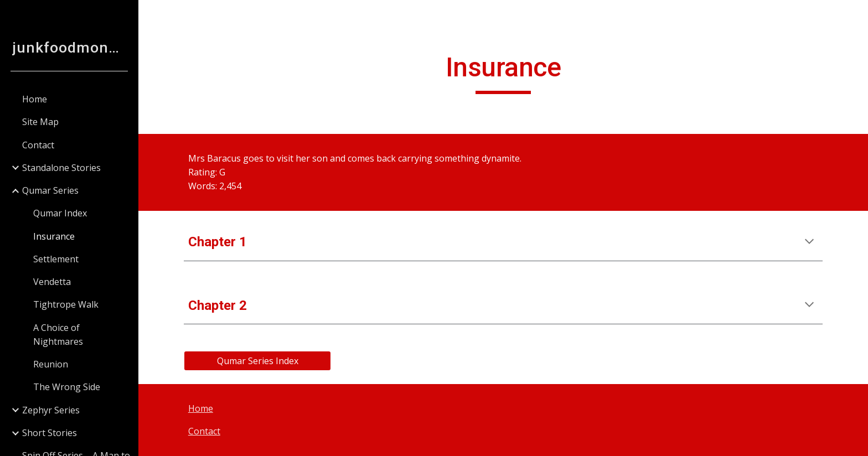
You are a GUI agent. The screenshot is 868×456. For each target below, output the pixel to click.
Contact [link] (38, 145)
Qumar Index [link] (60, 213)
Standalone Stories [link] (61, 168)
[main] (503, 72)
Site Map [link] (40, 122)
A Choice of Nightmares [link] (58, 335)
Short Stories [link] (50, 433)
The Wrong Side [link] (67, 387)
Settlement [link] (56, 259)
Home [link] (35, 99)
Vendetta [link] (52, 282)
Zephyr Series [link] (51, 410)
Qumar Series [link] (50, 190)
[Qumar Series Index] (257, 361)
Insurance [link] (54, 236)
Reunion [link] (51, 364)
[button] (855, 15)
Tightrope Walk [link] (66, 304)
